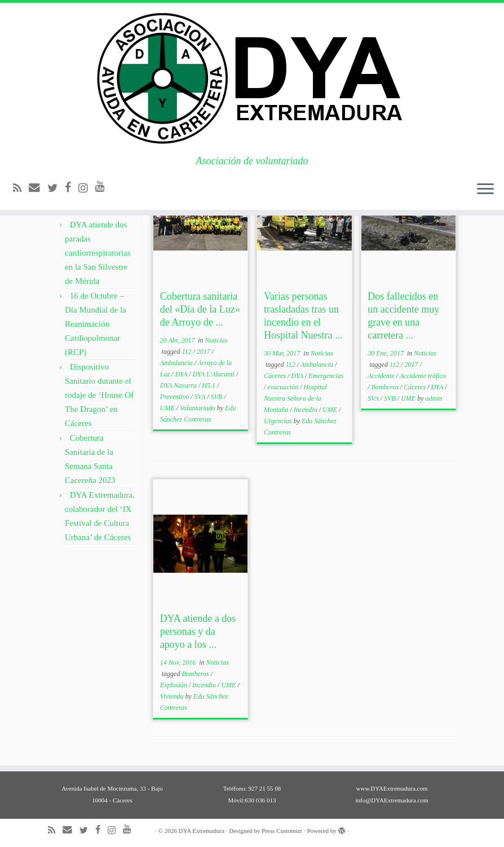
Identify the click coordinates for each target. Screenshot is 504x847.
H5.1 (209, 385)
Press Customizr (282, 831)
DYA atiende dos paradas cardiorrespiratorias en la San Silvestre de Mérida (98, 253)
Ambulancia (177, 363)
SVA (201, 397)
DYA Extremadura (201, 831)
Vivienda (173, 696)
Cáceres (276, 376)
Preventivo (176, 397)
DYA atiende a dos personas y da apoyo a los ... (198, 631)
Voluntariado (198, 408)
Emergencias (326, 376)
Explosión (174, 685)
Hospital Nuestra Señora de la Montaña (295, 398)
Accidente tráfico (423, 376)
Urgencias (279, 421)
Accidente (382, 376)
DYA (182, 374)
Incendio (306, 410)
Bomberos (386, 387)
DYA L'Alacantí (214, 374)
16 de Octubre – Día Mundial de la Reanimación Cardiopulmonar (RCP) (96, 324)
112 (187, 352)
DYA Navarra (179, 385)
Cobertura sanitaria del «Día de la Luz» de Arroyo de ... (200, 309)
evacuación (284, 387)
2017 (204, 352)
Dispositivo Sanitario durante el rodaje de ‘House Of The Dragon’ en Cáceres (99, 395)
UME (168, 408)
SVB (218, 397)
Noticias (216, 340)
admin (434, 398)
